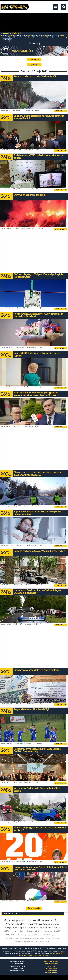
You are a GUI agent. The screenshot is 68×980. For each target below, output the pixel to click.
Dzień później (34, 60)
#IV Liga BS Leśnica (43, 942)
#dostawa (27, 942)
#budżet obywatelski (51, 935)
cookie (63, 952)
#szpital (15, 938)
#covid (29, 935)
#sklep (46, 924)
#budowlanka (24, 924)
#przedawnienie (22, 931)
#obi (57, 920)
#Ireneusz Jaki (46, 920)
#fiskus (11, 931)
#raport (16, 935)
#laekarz (50, 931)
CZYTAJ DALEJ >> (60, 111)
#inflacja (38, 938)
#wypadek (8, 938)
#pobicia (15, 928)
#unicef (9, 935)
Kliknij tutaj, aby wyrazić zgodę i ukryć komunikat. (34, 955)
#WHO (57, 931)
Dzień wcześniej (34, 908)
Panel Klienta (51, 966)
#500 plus (22, 938)
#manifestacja (36, 928)
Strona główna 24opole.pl (51, 962)
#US (6, 931)
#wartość (44, 938)
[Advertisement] (34, 252)
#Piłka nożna (29, 920)
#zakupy (37, 924)
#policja (7, 928)
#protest (24, 928)
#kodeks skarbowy (52, 928)
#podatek (33, 931)
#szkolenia (40, 935)
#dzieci (9, 920)
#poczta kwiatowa (54, 938)
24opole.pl (5, 33)
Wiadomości (16, 33)
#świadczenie (30, 938)
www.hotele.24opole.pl (51, 964)
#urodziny (54, 924)
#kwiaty (33, 942)
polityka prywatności (56, 953)
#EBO (34, 935)
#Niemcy (23, 935)
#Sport (17, 920)
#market (10, 924)
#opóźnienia (19, 942)
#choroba (42, 931)
